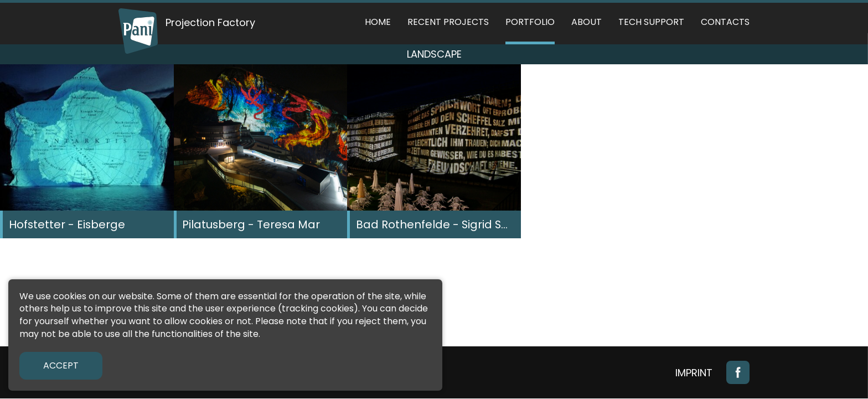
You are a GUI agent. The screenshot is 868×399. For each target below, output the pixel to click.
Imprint (694, 373)
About (587, 22)
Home (378, 22)
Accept (61, 365)
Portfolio (530, 22)
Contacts (725, 22)
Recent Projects (448, 22)
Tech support (651, 22)
